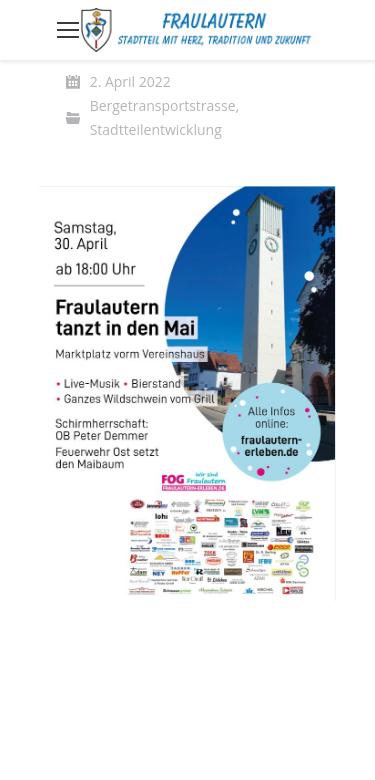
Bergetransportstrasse (163, 105)
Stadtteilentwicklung (156, 129)
